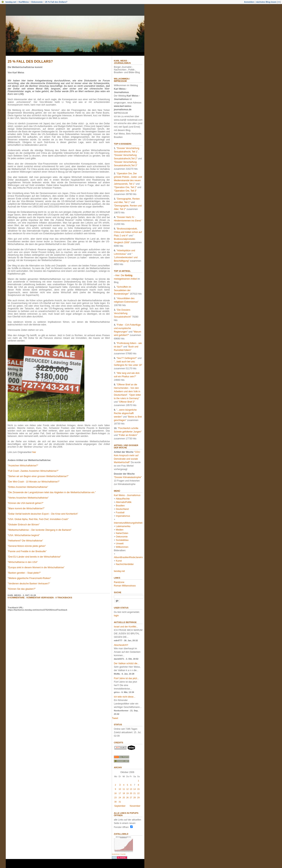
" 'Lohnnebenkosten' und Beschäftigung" (126, 257)
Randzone (119, 582)
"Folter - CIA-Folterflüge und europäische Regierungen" (127, 328)
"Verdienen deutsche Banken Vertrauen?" (29, 584)
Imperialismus (123, 516)
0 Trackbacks (64, 598)
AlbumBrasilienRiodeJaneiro (128, 557)
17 (120, 793)
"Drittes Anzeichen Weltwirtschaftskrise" (28, 487)
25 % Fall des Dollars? (56, 2)
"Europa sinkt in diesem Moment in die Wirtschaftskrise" (36, 567)
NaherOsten (122, 533)
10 (120, 789)
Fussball (120, 513)
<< (279, 2)
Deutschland (122, 509)
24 (120, 798)
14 (135, 789)
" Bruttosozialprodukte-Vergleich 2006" (125, 239)
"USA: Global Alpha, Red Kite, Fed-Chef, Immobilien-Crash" (38, 519)
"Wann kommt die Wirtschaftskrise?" (26, 509)
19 (127, 793)
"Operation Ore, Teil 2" (125, 187)
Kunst (119, 561)
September (120, 806)
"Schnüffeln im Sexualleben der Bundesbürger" (123, 290)
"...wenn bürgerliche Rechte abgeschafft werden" (125, 413)
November (135, 806)
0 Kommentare (16, 598)
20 (131, 793)
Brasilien (120, 506)
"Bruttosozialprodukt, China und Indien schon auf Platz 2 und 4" (128, 232)
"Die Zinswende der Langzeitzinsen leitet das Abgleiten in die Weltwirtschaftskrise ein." (52, 492)
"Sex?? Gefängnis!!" (127, 358)
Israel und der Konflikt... (126, 627)
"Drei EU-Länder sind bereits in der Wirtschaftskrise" (34, 557)
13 (131, 789)
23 (115, 798)
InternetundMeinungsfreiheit (128, 523)
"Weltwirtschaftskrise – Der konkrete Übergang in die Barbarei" (40, 530)
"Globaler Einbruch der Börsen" (24, 525)
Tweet (115, 718)
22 (138, 793)
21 (135, 793)
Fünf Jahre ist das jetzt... (126, 678)
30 (115, 802)
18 (124, 793)
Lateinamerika (123, 526)
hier (34, 452)
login (116, 616)
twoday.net (11, 2)
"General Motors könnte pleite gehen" (27, 546)
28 (135, 798)
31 (120, 802)
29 (138, 798)
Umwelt (120, 544)
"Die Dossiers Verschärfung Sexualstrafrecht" (123, 313)
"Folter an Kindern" (128, 435)
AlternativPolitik (124, 502)
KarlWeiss (24, 2)
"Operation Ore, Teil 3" (125, 191)
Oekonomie (37, 2)
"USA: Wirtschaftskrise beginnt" (24, 535)
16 (115, 793)
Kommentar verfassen (40, 598)
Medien (120, 530)
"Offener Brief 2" (127, 402)
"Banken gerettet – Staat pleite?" (24, 573)
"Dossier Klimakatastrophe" (128, 477)
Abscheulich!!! (121, 645)
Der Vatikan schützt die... (127, 663)
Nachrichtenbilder (125, 564)
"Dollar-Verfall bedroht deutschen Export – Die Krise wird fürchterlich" (43, 514)
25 (124, 798)
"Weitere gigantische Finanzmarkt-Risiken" (29, 578)
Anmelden (249, 2)
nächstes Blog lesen (266, 2)
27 (131, 798)
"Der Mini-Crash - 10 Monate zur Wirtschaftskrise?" (34, 482)
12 (127, 789)
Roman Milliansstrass (125, 586)
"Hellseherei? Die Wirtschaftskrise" (25, 541)
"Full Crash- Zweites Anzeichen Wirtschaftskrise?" (33, 471)
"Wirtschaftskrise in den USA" (23, 562)
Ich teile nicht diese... (125, 697)
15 (138, 789)
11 (124, 789)
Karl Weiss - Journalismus (122, 62)
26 (127, 798)
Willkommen (122, 547)
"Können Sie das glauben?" (22, 589)
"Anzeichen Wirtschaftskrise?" (23, 466)
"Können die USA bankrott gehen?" (26, 503)
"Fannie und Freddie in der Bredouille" (27, 551)
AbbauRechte (123, 499)
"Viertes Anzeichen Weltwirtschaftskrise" (28, 498)
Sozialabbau (122, 540)
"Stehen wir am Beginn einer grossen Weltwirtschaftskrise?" (38, 476)
